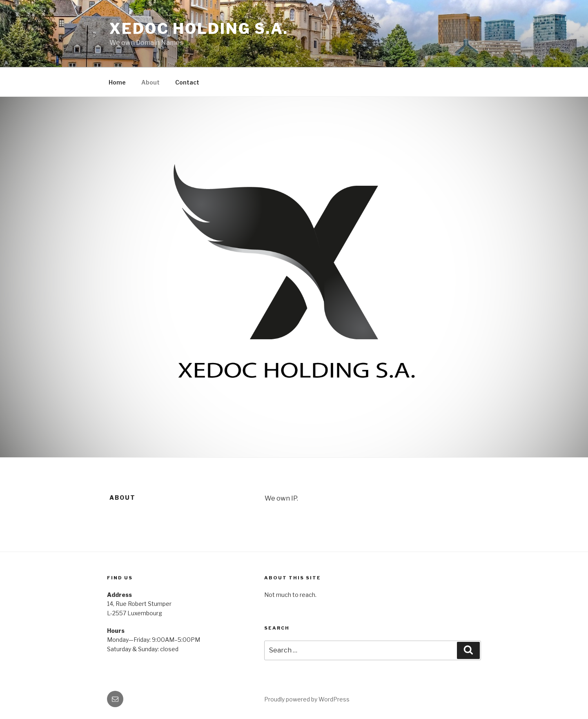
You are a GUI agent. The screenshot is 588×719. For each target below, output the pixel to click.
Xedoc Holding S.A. (199, 29)
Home (117, 82)
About (150, 82)
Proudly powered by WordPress (307, 699)
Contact (187, 82)
